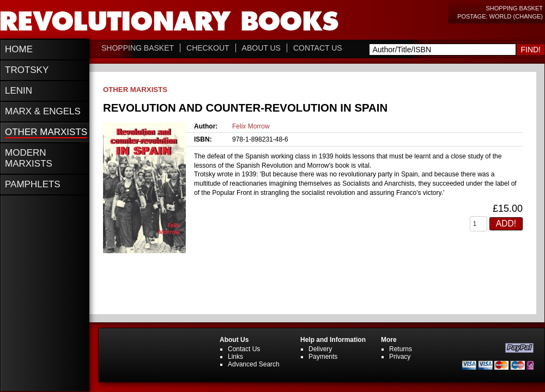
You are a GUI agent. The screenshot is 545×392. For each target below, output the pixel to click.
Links (235, 357)
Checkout (208, 48)
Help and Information (333, 340)
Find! (531, 50)
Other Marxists (135, 90)
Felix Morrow (251, 126)
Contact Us (318, 48)
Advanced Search (254, 364)
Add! (506, 223)
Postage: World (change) (500, 16)
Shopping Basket (514, 8)
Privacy (400, 357)
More (389, 340)
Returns (401, 349)
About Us (261, 48)
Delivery (320, 349)
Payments (323, 357)
